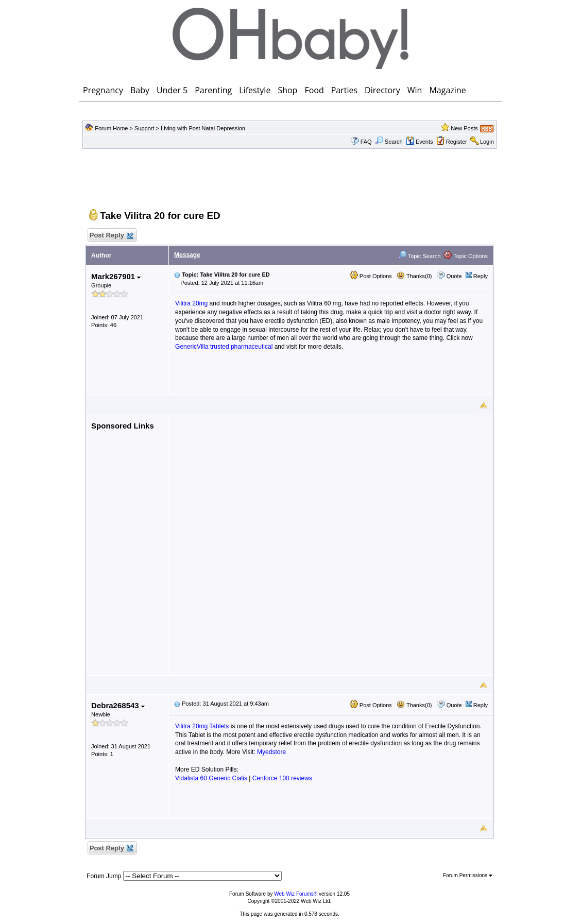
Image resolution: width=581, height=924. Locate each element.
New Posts (464, 128)
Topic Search (419, 256)
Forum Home (111, 128)
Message (187, 255)
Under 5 (172, 90)
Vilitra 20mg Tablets (202, 726)
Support (144, 128)
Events (420, 142)
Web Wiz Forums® (296, 894)
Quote (454, 276)
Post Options (371, 276)
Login (487, 142)
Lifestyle (255, 90)
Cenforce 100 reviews (282, 778)
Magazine (447, 90)
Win (415, 90)
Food (314, 90)
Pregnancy (103, 90)
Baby (140, 90)
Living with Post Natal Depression (203, 128)
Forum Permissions (468, 875)
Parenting (213, 90)
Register (457, 142)
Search (389, 142)
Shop (287, 90)
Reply (481, 276)
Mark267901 (116, 276)
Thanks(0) (414, 276)
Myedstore (271, 752)
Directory (382, 90)
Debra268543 (118, 705)
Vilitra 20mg (191, 303)
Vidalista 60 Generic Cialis (211, 778)
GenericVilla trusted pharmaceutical (224, 347)
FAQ (366, 142)
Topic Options (466, 256)
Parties (344, 90)
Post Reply (111, 236)
